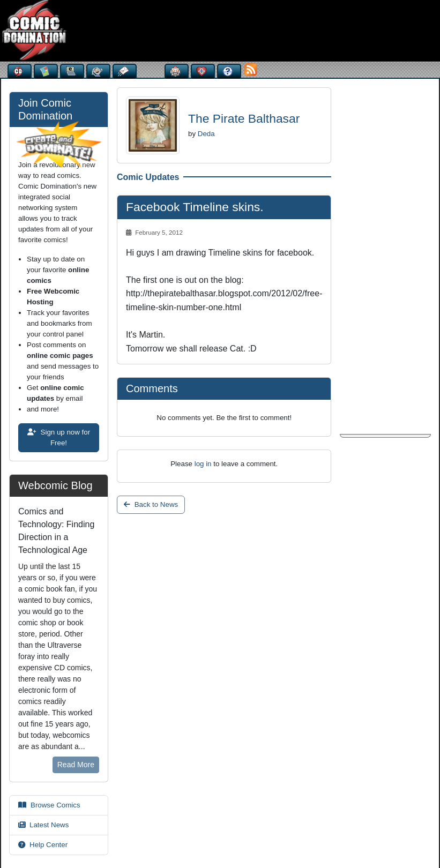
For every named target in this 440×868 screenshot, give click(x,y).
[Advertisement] (212, 29)
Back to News (151, 504)
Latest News (43, 825)
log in (203, 464)
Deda (206, 134)
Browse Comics (49, 805)
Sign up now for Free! (59, 437)
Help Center (43, 845)
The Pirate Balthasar (244, 118)
